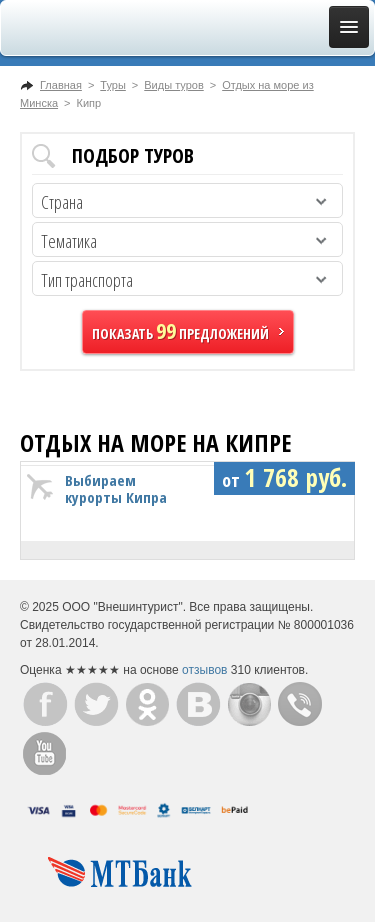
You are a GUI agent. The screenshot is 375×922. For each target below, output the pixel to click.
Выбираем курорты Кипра (116, 488)
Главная (61, 85)
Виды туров (173, 85)
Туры (113, 85)
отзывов (204, 670)
